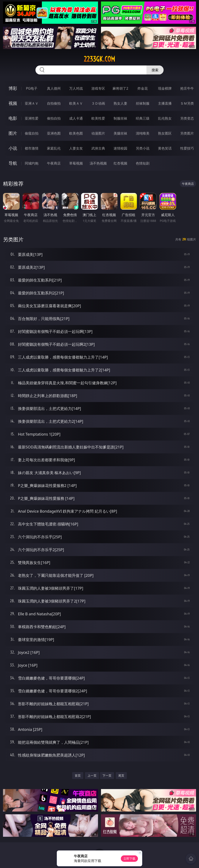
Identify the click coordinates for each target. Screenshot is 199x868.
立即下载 (129, 858)
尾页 (121, 775)
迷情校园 (120, 148)
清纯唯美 (143, 133)
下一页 (107, 775)
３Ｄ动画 (98, 103)
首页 (78, 775)
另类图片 (187, 133)
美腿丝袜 (120, 133)
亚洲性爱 (32, 118)
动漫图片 (98, 133)
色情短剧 (143, 163)
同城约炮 (32, 163)
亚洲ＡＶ (32, 103)
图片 (13, 133)
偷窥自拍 (32, 133)
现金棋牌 (165, 88)
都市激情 (32, 148)
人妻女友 (76, 148)
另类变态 (187, 118)
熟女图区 (165, 133)
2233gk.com (99, 59)
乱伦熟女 (165, 118)
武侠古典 (98, 148)
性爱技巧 (187, 148)
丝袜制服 (143, 103)
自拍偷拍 (54, 103)
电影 (13, 118)
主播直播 (165, 103)
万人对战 (76, 88)
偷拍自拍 (54, 118)
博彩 (13, 88)
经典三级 (143, 118)
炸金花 (143, 88)
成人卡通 (76, 118)
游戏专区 (98, 88)
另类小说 (143, 148)
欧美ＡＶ (76, 103)
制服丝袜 (120, 118)
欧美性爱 (98, 118)
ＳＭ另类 (187, 103)
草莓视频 (76, 163)
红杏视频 (120, 163)
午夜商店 (54, 163)
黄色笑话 (165, 148)
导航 (13, 163)
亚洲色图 (54, 133)
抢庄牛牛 (187, 88)
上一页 (92, 775)
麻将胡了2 (120, 88)
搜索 (155, 70)
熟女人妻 (120, 103)
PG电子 (32, 88)
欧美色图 (76, 133)
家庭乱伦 (54, 148)
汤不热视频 (98, 163)
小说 (13, 148)
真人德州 (54, 88)
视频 (13, 103)
